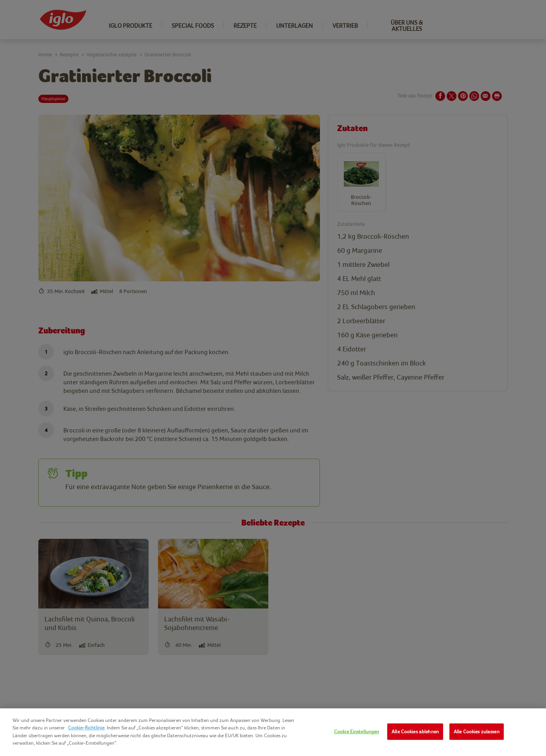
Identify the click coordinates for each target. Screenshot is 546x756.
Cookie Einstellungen (357, 732)
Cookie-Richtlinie (86, 728)
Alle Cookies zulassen (477, 732)
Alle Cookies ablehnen (415, 732)
